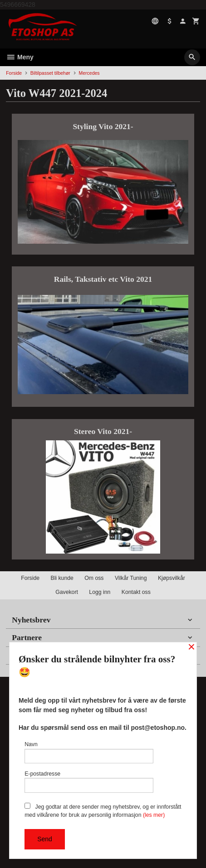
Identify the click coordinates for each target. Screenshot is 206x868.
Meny (20, 57)
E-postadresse (89, 782)
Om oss (94, 578)
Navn (89, 752)
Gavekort (67, 592)
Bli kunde (62, 578)
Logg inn (100, 592)
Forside (14, 73)
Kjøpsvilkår (172, 578)
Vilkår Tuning (131, 578)
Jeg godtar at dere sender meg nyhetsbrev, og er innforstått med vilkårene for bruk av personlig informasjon (103, 810)
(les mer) (154, 815)
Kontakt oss (136, 592)
